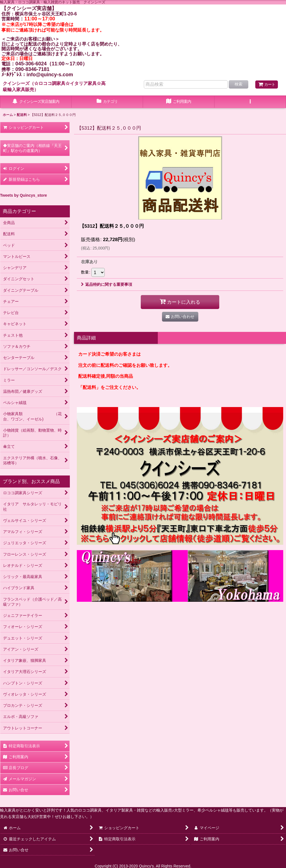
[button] (250, 102)
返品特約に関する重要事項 (107, 284)
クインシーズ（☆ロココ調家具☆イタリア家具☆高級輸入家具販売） (54, 86)
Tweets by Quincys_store (23, 195)
